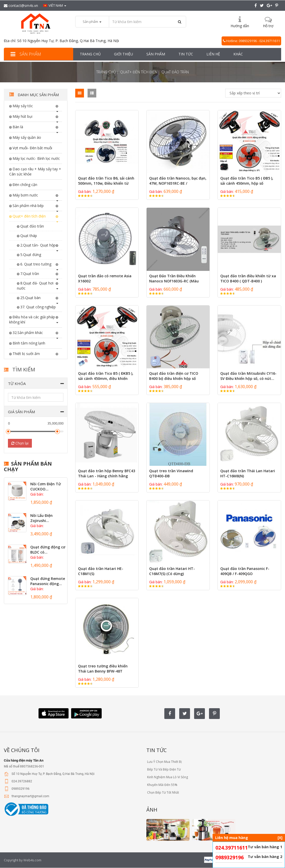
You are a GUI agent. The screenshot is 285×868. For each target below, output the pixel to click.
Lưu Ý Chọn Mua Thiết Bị (164, 762)
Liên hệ (213, 54)
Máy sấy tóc (22, 106)
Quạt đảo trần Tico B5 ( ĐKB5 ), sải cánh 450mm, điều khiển (106, 376)
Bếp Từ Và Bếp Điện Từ (164, 769)
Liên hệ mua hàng (249, 838)
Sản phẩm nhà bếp (28, 206)
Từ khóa (17, 383)
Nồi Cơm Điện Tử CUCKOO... (46, 486)
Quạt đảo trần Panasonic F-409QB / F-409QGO (245, 571)
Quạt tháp (28, 236)
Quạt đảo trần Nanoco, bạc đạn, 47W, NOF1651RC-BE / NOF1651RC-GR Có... (178, 183)
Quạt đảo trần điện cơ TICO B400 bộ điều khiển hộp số (174, 376)
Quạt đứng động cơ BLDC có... (48, 550)
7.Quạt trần (29, 274)
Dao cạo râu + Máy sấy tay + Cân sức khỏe (35, 171)
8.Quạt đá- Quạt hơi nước (35, 286)
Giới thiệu (123, 54)
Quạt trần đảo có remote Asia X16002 (105, 278)
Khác (238, 54)
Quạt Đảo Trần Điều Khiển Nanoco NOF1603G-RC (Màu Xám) (174, 281)
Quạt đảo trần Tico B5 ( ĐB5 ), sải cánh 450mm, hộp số (247, 181)
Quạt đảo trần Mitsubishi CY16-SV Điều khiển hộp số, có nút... (248, 376)
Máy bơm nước (25, 195)
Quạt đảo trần (32, 226)
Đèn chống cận (24, 185)
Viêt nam (55, 5)
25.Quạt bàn (30, 298)
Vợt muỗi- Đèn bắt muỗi (32, 148)
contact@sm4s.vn (21, 6)
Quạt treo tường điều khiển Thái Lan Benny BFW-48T (103, 669)
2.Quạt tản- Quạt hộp (37, 245)
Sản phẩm (25, 54)
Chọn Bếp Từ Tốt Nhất (163, 792)
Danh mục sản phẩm (38, 95)
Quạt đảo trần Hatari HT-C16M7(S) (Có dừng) (172, 571)
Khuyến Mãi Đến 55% (162, 785)
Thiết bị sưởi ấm (26, 354)
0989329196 (230, 857)
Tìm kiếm (24, 369)
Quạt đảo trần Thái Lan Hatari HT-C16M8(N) (248, 473)
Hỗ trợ (268, 26)
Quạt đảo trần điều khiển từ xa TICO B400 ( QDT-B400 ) (248, 278)
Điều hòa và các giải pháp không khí (32, 319)
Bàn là (17, 127)
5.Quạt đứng (30, 255)
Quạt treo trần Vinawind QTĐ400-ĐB (171, 473)
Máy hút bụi (22, 116)
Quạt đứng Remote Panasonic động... (48, 581)
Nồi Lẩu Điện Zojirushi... (41, 518)
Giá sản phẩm (21, 412)
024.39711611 (232, 848)
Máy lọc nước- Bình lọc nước (36, 158)
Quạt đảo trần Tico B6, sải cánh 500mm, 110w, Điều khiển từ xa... (106, 183)
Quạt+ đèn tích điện (139, 72)
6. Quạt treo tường (35, 264)
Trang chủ (90, 54)
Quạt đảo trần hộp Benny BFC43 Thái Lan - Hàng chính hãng (107, 473)
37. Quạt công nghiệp (37, 307)
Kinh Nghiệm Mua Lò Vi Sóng (167, 777)
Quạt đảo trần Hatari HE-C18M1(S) (101, 571)
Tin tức (186, 54)
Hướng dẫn (240, 26)
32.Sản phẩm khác (27, 333)
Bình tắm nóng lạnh (28, 343)
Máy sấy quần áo (26, 137)
